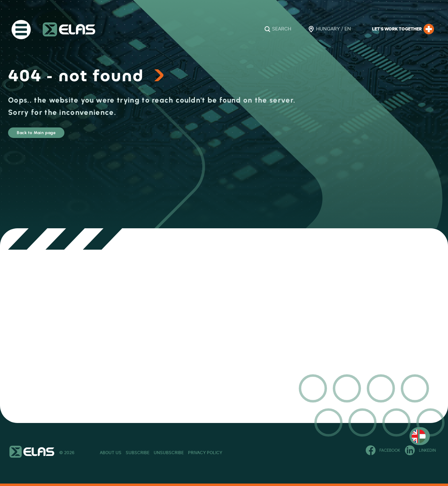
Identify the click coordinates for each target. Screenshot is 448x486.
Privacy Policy (268, 453)
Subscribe (159, 453)
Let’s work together (403, 29)
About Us (111, 453)
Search (282, 29)
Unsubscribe (211, 453)
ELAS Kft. (69, 29)
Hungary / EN (334, 29)
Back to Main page (58, 136)
